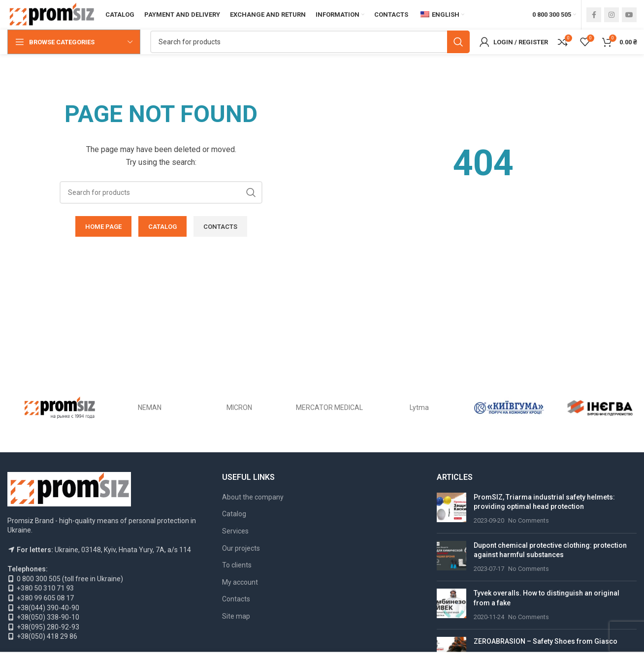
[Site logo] (51, 14)
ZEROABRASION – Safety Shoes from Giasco (546, 641)
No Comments (529, 520)
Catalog (234, 514)
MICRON (239, 407)
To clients (237, 565)
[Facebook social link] (594, 15)
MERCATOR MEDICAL (329, 407)
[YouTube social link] (629, 15)
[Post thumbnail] (451, 509)
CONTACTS (220, 227)
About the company (253, 497)
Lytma (419, 407)
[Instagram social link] (612, 15)
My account (240, 582)
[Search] (310, 42)
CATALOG (162, 227)
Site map (236, 616)
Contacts (236, 599)
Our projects (241, 548)
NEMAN (150, 407)
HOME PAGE (103, 227)
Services (235, 531)
